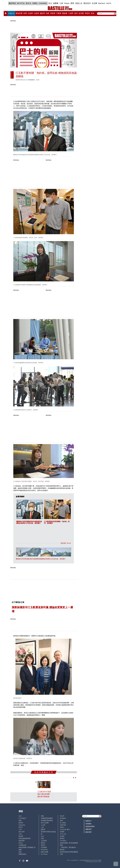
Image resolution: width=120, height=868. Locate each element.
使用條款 (88, 824)
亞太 (50, 3)
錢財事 (42, 13)
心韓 (61, 3)
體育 (72, 3)
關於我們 (88, 832)
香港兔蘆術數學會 (25, 838)
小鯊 (42, 827)
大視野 (71, 13)
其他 (92, 13)
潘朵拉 (43, 843)
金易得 (62, 836)
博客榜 (87, 13)
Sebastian (22, 825)
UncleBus (63, 841)
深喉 (42, 816)
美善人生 (79, 3)
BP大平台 (21, 3)
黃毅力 (62, 827)
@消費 (81, 13)
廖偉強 (62, 838)
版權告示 (88, 821)
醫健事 (65, 13)
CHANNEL (43, 3)
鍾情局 (21, 823)
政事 (25, 13)
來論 (20, 852)
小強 (20, 829)
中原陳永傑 (22, 845)
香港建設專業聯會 (47, 820)
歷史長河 (87, 3)
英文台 (28, 3)
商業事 (53, 13)
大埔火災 (11, 13)
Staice (21, 843)
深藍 (20, 820)
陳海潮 (62, 850)
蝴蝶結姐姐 (22, 854)
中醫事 (59, 13)
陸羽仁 (21, 827)
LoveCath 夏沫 (65, 829)
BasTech (102, 3)
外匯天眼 (63, 825)
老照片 (43, 845)
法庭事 (36, 13)
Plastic (67, 3)
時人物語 (63, 823)
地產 (48, 13)
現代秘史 (63, 818)
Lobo (20, 834)
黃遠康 (21, 836)
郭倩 (61, 820)
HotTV (109, 3)
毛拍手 (62, 816)
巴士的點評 (22, 818)
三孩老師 (44, 841)
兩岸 (76, 13)
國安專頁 (12, 3)
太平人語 (63, 834)
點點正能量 (45, 852)
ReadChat (44, 850)
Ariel (20, 816)
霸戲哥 (43, 829)
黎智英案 (19, 13)
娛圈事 (56, 3)
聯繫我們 (88, 829)
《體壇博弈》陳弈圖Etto (68, 847)
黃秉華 (62, 832)
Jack (42, 836)
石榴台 (35, 3)
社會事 (30, 13)
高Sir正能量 (45, 823)
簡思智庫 (22, 841)
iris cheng (44, 854)
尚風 (42, 838)
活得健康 (44, 847)
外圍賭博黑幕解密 (47, 818)
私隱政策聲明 (90, 826)
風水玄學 (22, 832)
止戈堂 (43, 825)
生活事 (94, 3)
